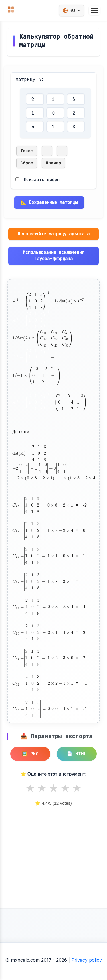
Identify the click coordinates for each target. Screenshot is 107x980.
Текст (27, 151)
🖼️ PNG (30, 754)
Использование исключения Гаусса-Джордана (54, 256)
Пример (53, 163)
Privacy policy (87, 960)
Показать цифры (42, 179)
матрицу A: (30, 79)
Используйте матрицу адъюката (54, 234)
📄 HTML (77, 754)
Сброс (27, 163)
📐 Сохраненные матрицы (49, 202)
